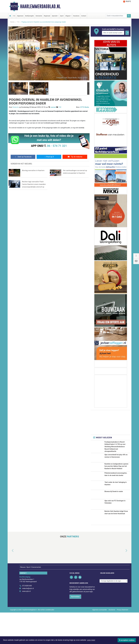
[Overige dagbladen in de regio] (114, 612)
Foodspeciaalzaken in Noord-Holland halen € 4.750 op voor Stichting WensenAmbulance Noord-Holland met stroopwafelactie (115, 447)
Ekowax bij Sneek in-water (114, 523)
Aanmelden (75, 628)
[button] (10, 88)
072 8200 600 (27, 617)
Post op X (49, 157)
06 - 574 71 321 (57, 146)
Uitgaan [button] (68, 16)
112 (14, 16)
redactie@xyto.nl (28, 620)
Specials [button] (55, 16)
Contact (84, 16)
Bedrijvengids (29, 16)
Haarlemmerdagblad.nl (40, 6)
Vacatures (76, 16)
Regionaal (47, 16)
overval (53, 107)
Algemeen (20, 16)
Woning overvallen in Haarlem (33, 170)
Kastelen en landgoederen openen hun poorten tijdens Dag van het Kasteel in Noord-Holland (116, 479)
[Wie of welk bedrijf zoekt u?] (113, 33)
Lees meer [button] (91, 640)
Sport (62, 16)
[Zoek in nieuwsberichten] (116, 16)
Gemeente (39, 16)
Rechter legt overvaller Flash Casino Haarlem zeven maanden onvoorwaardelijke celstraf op (34, 184)
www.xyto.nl (26, 623)
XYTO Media (85, 107)
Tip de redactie (75, 157)
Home (12, 22)
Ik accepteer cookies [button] (127, 640)
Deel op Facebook (23, 157)
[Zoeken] (129, 16)
